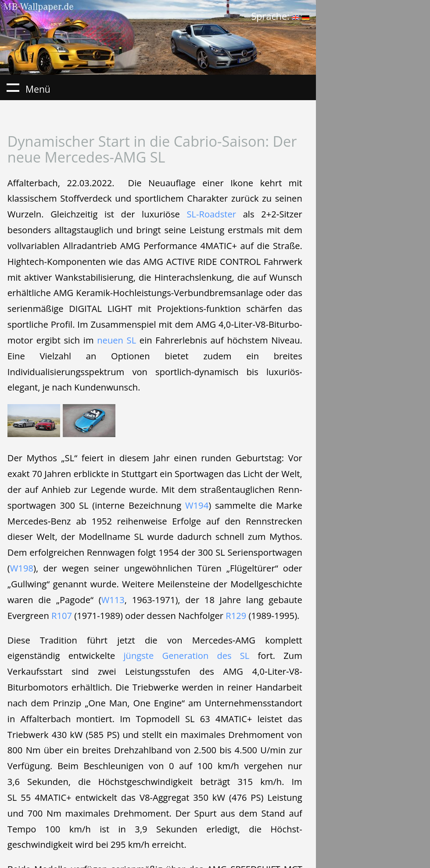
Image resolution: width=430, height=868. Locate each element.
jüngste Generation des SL (187, 655)
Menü (13, 87)
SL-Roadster (211, 214)
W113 (113, 600)
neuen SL (116, 340)
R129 (236, 615)
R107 (62, 615)
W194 (197, 505)
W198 (22, 568)
